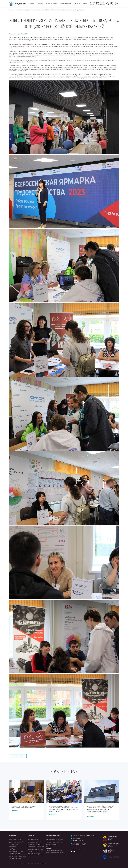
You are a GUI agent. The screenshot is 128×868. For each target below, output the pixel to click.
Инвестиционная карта (15, 839)
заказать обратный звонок (97, 4)
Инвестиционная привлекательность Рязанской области (35, 850)
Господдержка (12, 846)
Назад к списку (18, 756)
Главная (11, 10)
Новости (78, 3)
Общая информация (33, 839)
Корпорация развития (52, 3)
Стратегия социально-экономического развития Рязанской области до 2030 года (36, 845)
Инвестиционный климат (15, 843)
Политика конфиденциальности (54, 850)
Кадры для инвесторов (66, 3)
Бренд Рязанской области (34, 841)
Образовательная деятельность (54, 839)
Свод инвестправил (14, 845)
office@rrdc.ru (77, 838)
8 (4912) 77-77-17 (97, 3)
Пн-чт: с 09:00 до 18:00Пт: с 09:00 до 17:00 (80, 844)
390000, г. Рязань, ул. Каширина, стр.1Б (85, 836)
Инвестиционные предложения (17, 855)
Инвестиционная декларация (16, 841)
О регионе (40, 3)
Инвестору (31, 3)
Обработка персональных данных (55, 852)
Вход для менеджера (52, 845)
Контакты (85, 3)
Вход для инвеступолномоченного (18, 857)
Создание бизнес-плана (15, 858)
